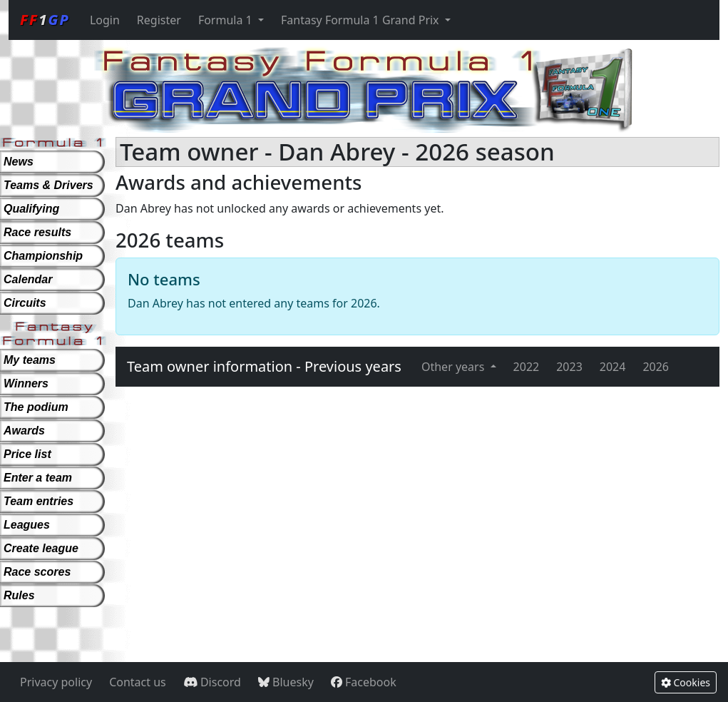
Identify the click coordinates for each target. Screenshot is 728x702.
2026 (656, 367)
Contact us (138, 682)
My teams (30, 360)
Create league (41, 548)
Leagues (27, 525)
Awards (24, 431)
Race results (37, 232)
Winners (26, 383)
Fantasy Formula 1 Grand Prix (362, 20)
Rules (19, 595)
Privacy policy (56, 682)
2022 (527, 367)
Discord (212, 682)
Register (159, 20)
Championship (43, 256)
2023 (569, 367)
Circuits (25, 303)
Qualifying (31, 209)
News (19, 162)
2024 (613, 367)
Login (105, 20)
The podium (36, 407)
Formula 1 (227, 20)
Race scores (37, 572)
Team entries (39, 501)
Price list (27, 454)
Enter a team (38, 478)
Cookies (686, 682)
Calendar (28, 279)
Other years (455, 367)
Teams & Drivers (48, 185)
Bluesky (286, 682)
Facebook (364, 682)
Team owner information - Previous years (264, 366)
